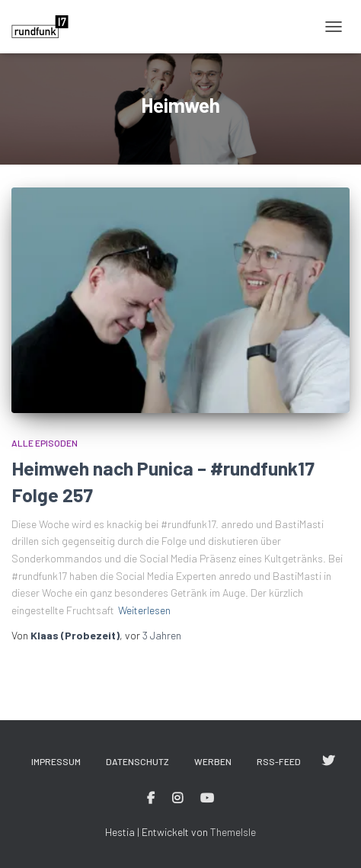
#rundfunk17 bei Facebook (151, 799)
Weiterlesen (144, 610)
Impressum (56, 761)
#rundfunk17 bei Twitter (328, 761)
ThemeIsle (233, 832)
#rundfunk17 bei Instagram (177, 799)
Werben (213, 761)
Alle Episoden (45, 443)
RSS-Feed (279, 761)
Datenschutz (137, 761)
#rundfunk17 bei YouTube (207, 799)
